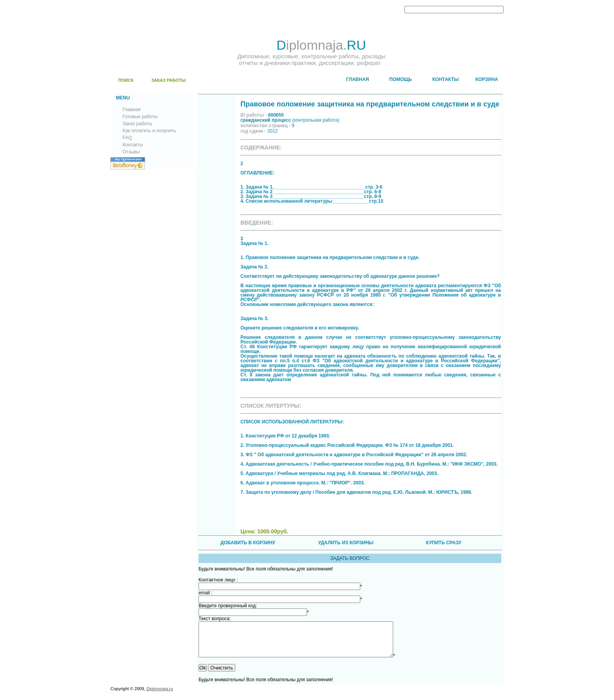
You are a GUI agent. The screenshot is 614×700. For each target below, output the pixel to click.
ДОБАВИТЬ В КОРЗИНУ (248, 543)
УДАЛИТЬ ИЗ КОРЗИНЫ (346, 543)
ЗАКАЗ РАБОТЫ (168, 80)
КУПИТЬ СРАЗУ (444, 543)
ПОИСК (126, 80)
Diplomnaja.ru (160, 696)
